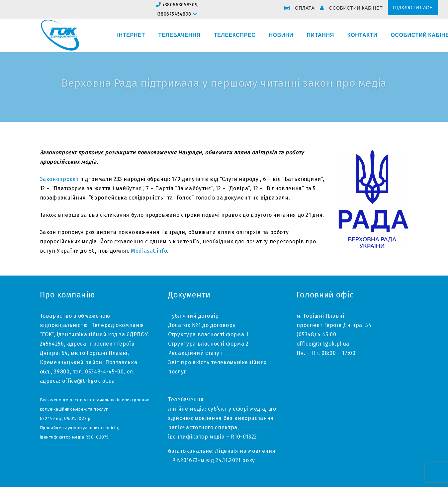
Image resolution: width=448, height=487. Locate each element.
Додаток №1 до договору (202, 325)
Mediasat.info (149, 251)
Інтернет (131, 35)
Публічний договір (193, 316)
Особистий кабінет (356, 8)
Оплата (305, 8)
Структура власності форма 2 (208, 344)
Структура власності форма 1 (208, 334)
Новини (281, 35)
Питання (320, 35)
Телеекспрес (235, 35)
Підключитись (413, 8)
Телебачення (179, 35)
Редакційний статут (195, 353)
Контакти (362, 35)
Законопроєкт (59, 179)
